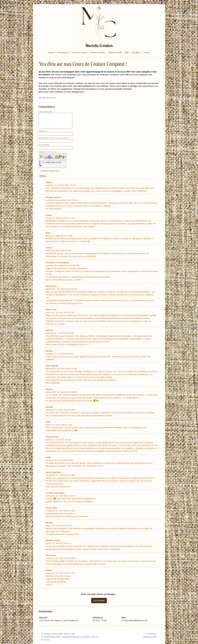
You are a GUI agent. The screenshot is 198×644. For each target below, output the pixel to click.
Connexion (152, 634)
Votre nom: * (43, 131)
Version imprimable (52, 634)
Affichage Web (150, 637)
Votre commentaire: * (46, 112)
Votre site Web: (44, 145)
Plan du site (70, 634)
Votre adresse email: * (54, 138)
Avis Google (99, 600)
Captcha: (48, 152)
